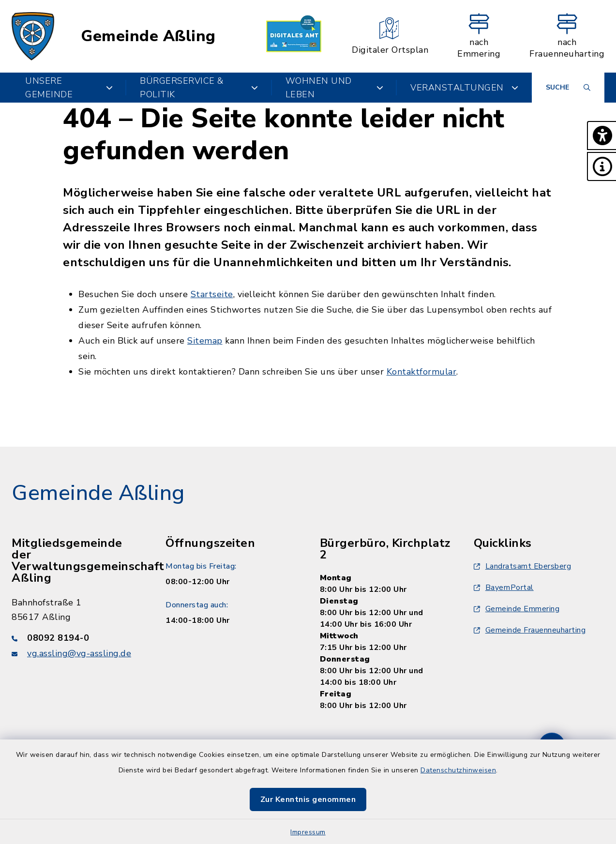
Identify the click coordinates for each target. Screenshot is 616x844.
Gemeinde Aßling (148, 36)
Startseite (212, 294)
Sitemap (205, 341)
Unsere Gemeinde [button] (69, 88)
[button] (601, 136)
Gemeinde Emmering (517, 609)
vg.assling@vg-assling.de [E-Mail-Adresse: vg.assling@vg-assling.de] (79, 653)
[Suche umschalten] (568, 88)
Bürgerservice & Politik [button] (199, 88)
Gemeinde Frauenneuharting (530, 630)
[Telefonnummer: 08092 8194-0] (77, 638)
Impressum (308, 832)
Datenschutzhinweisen (458, 770)
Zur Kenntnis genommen (308, 799)
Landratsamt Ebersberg (523, 566)
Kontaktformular (422, 372)
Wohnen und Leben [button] (334, 88)
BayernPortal (504, 588)
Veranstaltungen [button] (464, 88)
